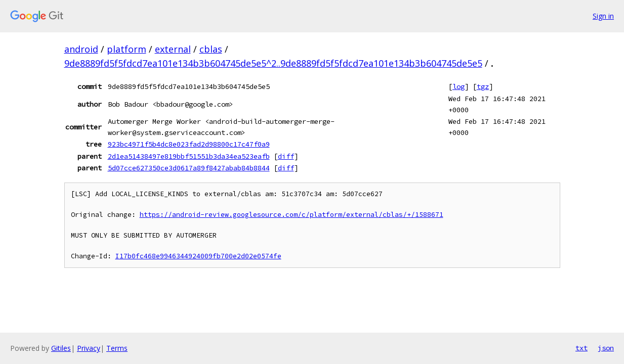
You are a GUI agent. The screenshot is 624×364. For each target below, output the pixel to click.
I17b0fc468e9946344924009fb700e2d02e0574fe (198, 256)
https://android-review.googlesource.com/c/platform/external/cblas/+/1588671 (292, 215)
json (606, 348)
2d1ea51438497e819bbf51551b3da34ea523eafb (189, 156)
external (173, 49)
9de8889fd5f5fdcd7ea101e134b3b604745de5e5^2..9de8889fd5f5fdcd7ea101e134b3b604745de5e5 (273, 63)
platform (127, 49)
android (81, 49)
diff (286, 156)
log (459, 86)
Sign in (603, 16)
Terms (117, 348)
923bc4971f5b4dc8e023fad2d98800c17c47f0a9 (189, 144)
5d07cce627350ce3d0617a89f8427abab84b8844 (189, 168)
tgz (483, 86)
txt (581, 348)
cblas (211, 49)
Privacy (89, 348)
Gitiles (61, 348)
